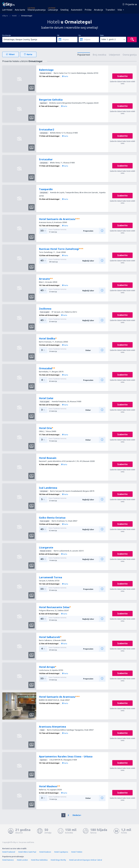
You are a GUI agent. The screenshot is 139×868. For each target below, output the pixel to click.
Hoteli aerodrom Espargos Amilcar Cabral (86, 860)
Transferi (110, 10)
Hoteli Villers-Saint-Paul (27, 852)
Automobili (77, 10)
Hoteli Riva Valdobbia (39, 860)
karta (65, 76)
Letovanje (53, 10)
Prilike (88, 10)
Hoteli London (22, 860)
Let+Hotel (7, 10)
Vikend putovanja (37, 10)
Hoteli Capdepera (61, 852)
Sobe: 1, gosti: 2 (108, 39)
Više (120, 10)
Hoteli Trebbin (77, 852)
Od (58, 35)
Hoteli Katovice (8, 860)
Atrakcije (98, 10)
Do (80, 35)
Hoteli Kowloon (45, 852)
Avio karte (20, 10)
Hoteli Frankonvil (9, 852)
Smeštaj (64, 10)
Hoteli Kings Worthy (58, 860)
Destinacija (7, 35)
